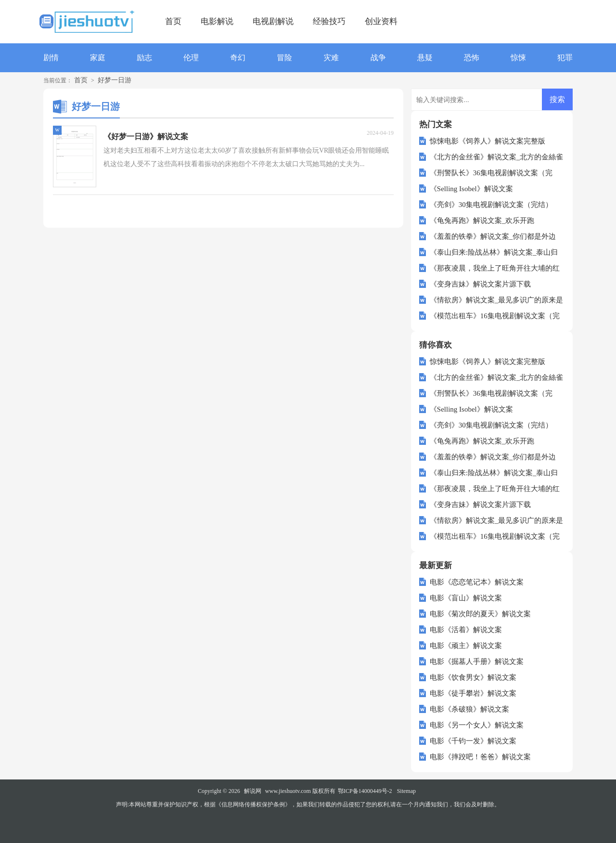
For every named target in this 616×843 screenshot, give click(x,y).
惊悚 (518, 58)
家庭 (98, 58)
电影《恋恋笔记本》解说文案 (477, 582)
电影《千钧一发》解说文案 (473, 741)
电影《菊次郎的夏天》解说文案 (480, 614)
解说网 (253, 791)
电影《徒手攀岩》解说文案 (473, 693)
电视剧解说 (273, 21)
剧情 (51, 58)
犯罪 (565, 58)
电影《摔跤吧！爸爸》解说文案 (480, 757)
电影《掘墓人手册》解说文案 (477, 661)
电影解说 (217, 21)
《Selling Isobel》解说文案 (471, 189)
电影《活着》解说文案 (466, 630)
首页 (173, 21)
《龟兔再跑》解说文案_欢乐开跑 (482, 220)
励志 (144, 58)
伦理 (191, 58)
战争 (378, 58)
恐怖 (472, 58)
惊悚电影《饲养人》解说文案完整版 (488, 141)
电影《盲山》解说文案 (466, 598)
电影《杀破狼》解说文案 (469, 709)
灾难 (331, 58)
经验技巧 (329, 21)
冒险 (284, 58)
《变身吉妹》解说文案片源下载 (480, 284)
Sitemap (406, 791)
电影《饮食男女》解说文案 (473, 677)
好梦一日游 (115, 80)
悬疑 (425, 58)
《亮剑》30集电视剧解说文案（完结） (491, 205)
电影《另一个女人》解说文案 (477, 725)
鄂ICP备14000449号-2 (365, 791)
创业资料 (381, 21)
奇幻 (238, 58)
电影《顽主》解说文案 (466, 646)
